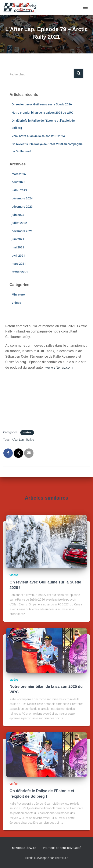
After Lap (18, 440)
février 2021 (20, 272)
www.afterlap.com (59, 367)
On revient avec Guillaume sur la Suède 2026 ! (42, 104)
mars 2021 (19, 264)
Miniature (18, 294)
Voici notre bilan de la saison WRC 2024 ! (39, 136)
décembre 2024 (22, 198)
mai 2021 (18, 247)
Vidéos (16, 303)
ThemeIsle (61, 858)
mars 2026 (19, 174)
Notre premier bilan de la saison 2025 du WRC (42, 113)
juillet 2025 (19, 190)
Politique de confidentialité (62, 848)
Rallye (30, 440)
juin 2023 (18, 215)
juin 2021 (18, 239)
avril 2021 (18, 256)
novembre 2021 (22, 231)
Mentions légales (24, 848)
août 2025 (18, 182)
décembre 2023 (22, 207)
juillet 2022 (19, 223)
